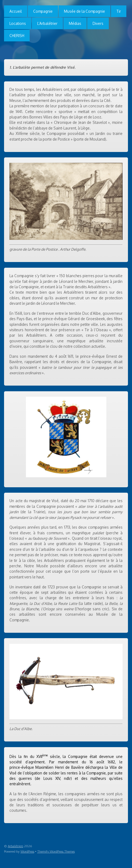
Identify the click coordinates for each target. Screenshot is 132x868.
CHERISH (17, 36)
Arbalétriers (16, 846)
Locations (18, 23)
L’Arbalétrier (47, 23)
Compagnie (43, 11)
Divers (98, 23)
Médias (75, 23)
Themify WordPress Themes (56, 851)
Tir (119, 11)
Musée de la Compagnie (84, 11)
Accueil (16, 11)
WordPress (27, 851)
